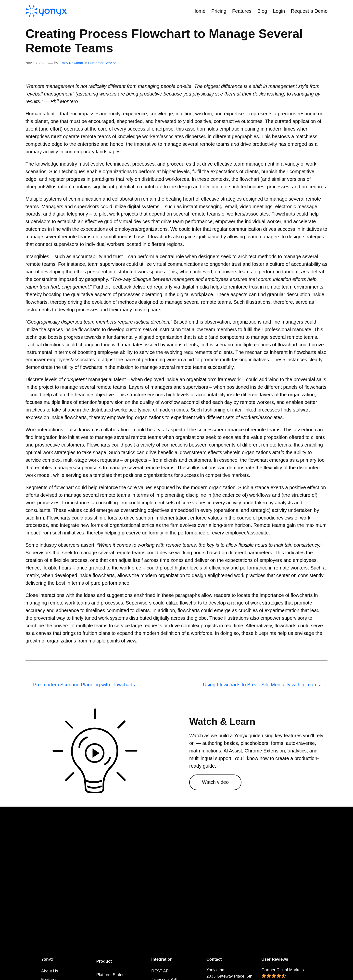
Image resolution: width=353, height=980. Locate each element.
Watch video (215, 782)
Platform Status (110, 975)
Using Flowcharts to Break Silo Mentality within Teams (261, 685)
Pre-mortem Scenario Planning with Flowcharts (84, 685)
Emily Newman (71, 63)
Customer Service (102, 63)
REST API (160, 971)
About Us (50, 971)
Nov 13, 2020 (36, 63)
